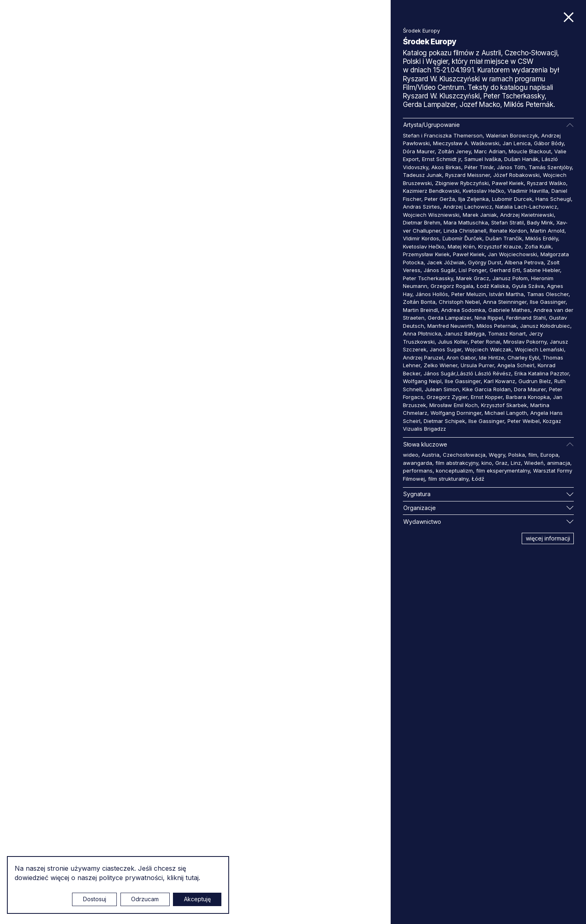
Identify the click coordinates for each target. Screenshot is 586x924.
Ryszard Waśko (547, 183)
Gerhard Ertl (505, 270)
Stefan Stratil (507, 222)
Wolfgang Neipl (422, 381)
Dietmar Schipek (444, 421)
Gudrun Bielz (535, 381)
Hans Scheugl (553, 199)
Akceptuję (197, 899)
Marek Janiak (480, 215)
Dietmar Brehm (422, 222)
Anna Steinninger (505, 302)
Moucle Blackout (530, 151)
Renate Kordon (508, 231)
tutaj (192, 878)
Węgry (497, 455)
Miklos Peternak (497, 326)
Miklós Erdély (542, 238)
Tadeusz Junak (422, 175)
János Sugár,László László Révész (467, 373)
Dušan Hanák (521, 159)
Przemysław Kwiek (426, 254)
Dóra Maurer (419, 151)
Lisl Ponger (472, 270)
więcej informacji (548, 538)
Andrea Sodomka (463, 310)
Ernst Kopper (487, 397)
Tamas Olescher (548, 294)
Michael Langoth (506, 413)
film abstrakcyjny (457, 463)
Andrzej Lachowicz (468, 207)
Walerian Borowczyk (512, 135)
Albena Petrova (524, 262)
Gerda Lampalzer (449, 318)
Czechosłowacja (464, 455)
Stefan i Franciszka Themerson (443, 135)
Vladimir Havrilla (528, 191)
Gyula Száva (528, 286)
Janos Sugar (446, 349)
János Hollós (432, 294)
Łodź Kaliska (493, 286)
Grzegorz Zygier (447, 397)
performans (418, 471)
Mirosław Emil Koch (454, 405)
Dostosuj (95, 899)
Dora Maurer (530, 389)
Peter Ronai (485, 342)
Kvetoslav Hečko (483, 191)
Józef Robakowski (516, 175)
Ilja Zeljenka (473, 199)
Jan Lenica (517, 143)
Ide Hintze (492, 357)
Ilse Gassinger (548, 302)
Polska (517, 455)
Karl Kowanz (500, 381)
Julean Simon (442, 389)
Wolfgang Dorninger (456, 413)
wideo (411, 455)
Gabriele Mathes (509, 310)
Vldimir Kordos (421, 238)
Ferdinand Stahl (526, 318)
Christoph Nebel (459, 302)
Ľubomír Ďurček (462, 238)
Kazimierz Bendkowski (431, 191)
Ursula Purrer (477, 365)
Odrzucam (145, 899)
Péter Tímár (479, 167)
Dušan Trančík (504, 238)
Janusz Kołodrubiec (545, 326)
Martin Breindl (420, 310)
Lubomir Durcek (512, 199)
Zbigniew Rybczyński (462, 183)
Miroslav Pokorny (525, 342)
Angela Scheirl (516, 365)
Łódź (478, 479)
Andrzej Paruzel (423, 357)
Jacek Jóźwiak (446, 262)
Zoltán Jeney (454, 151)
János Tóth (511, 167)
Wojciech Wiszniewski (431, 215)
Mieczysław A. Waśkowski (466, 143)
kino (487, 463)
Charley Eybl (523, 357)
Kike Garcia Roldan (487, 389)
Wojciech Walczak (488, 349)
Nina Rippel (489, 318)
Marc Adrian (490, 151)
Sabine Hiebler (542, 270)
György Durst (485, 262)
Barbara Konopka (528, 397)
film (533, 455)
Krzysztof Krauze (500, 246)
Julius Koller (453, 342)
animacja (559, 463)
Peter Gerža (440, 199)
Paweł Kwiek (508, 183)
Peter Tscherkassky (428, 278)
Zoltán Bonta (419, 302)
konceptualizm (454, 471)
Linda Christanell (465, 231)
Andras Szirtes (421, 207)
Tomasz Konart (507, 333)
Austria (431, 455)
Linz (516, 463)
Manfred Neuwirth (450, 326)
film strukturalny (448, 479)
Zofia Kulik (538, 246)
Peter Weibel (524, 421)
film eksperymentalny (503, 471)
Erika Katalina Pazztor (542, 373)
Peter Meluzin (469, 294)
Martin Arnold (547, 231)
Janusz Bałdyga (465, 333)
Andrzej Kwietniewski (527, 215)
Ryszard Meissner (468, 175)
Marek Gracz (473, 278)
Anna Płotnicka (422, 333)
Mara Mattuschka (466, 222)
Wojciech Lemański (539, 349)
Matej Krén (461, 246)
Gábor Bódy (549, 143)
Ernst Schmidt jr (442, 159)
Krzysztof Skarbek (504, 405)
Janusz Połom (510, 278)
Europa (549, 455)
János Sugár (439, 270)
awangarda (418, 463)
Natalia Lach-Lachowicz (526, 207)
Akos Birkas (446, 167)
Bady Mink (540, 222)
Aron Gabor (461, 357)
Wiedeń (534, 463)
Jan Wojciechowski (513, 254)
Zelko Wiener (441, 365)
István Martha (506, 294)
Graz (501, 463)
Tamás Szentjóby (550, 167)
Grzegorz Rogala (452, 286)
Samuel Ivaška (483, 159)
